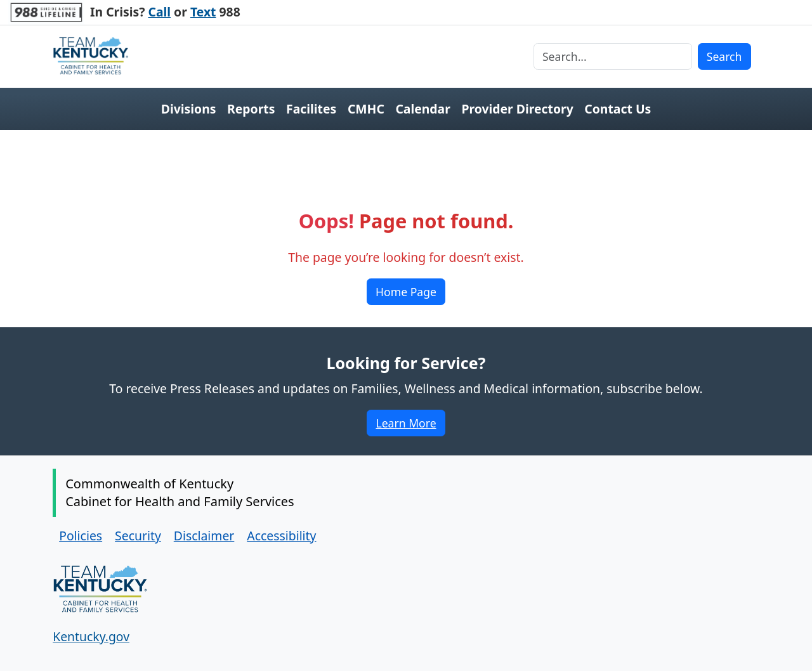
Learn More (410, 425)
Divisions (189, 109)
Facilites (311, 109)
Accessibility (281, 536)
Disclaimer (204, 536)
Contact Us (618, 109)
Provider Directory (517, 109)
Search (724, 56)
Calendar (422, 109)
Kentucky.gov (91, 636)
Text (203, 12)
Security (138, 536)
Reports (251, 109)
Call (160, 12)
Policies (81, 536)
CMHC (366, 109)
